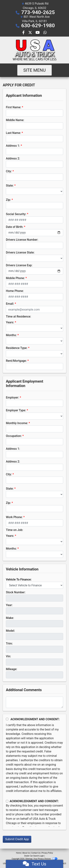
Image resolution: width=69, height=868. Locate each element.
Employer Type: (16, 410)
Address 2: (13, 158)
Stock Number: (16, 592)
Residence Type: (17, 348)
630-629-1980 (38, 26)
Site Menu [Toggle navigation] (35, 70)
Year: (9, 605)
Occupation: (14, 436)
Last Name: (13, 133)
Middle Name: (15, 120)
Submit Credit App (17, 839)
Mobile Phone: (15, 278)
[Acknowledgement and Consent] (7, 719)
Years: (10, 322)
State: (10, 186)
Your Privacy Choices (46, 859)
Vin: (8, 656)
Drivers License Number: (22, 240)
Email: (10, 304)
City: (9, 171)
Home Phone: (15, 291)
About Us (26, 853)
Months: (11, 335)
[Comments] (34, 702)
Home (18, 853)
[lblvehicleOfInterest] (34, 585)
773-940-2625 (38, 12)
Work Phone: (14, 517)
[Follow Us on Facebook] (24, 33)
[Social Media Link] (45, 33)
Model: (10, 631)
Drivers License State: (20, 252)
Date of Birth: (15, 227)
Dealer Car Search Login (34, 856)
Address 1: (13, 146)
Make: (10, 618)
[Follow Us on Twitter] (31, 33)
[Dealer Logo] (35, 50)
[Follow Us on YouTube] (38, 33)
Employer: (12, 398)
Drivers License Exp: (19, 265)
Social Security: (16, 214)
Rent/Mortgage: (16, 361)
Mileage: (11, 669)
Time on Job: (14, 530)
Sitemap (29, 859)
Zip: (8, 200)
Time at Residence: (18, 316)
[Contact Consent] (7, 801)
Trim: (9, 644)
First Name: (14, 107)
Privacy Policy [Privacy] (47, 853)
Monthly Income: (17, 423)
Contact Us (36, 853)
